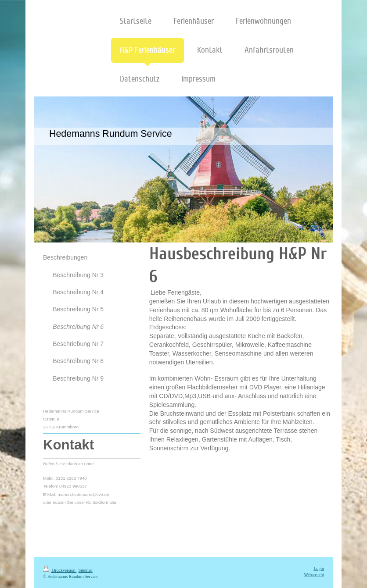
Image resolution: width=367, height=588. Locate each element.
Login (319, 568)
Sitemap (86, 570)
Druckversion (60, 570)
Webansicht (314, 575)
